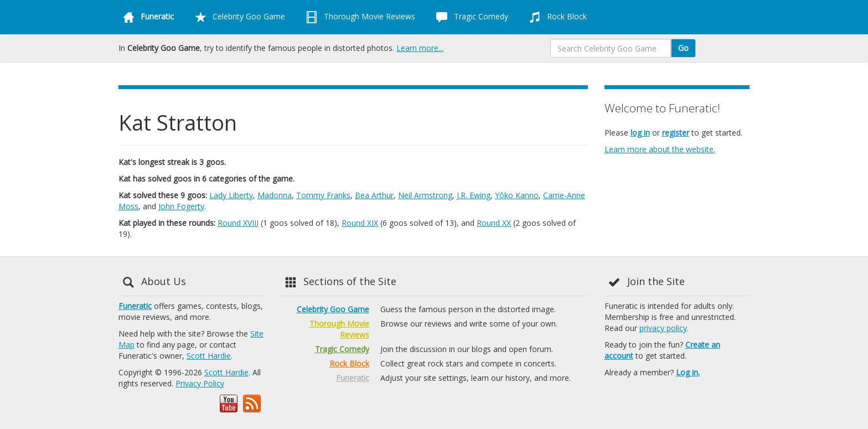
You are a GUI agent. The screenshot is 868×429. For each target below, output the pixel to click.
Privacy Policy (200, 383)
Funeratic (135, 306)
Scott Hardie (209, 356)
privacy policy (663, 328)
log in (640, 133)
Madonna (275, 195)
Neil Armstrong (425, 195)
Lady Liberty (231, 195)
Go (683, 48)
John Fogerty (181, 206)
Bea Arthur (374, 195)
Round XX (494, 223)
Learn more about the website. (660, 149)
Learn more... (420, 48)
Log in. (688, 372)
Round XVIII (238, 223)
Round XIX (360, 223)
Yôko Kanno (517, 195)
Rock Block (556, 17)
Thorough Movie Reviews (358, 17)
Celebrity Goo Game (238, 17)
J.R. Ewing (474, 195)
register (676, 133)
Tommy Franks (323, 195)
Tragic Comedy (470, 17)
